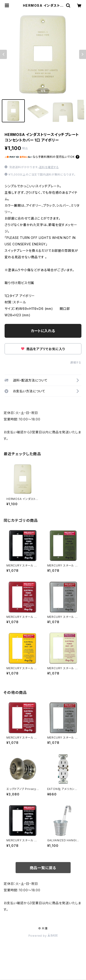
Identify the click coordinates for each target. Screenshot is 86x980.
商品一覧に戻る (43, 868)
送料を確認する (49, 167)
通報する (76, 362)
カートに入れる (43, 331)
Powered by (43, 936)
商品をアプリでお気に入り (43, 349)
